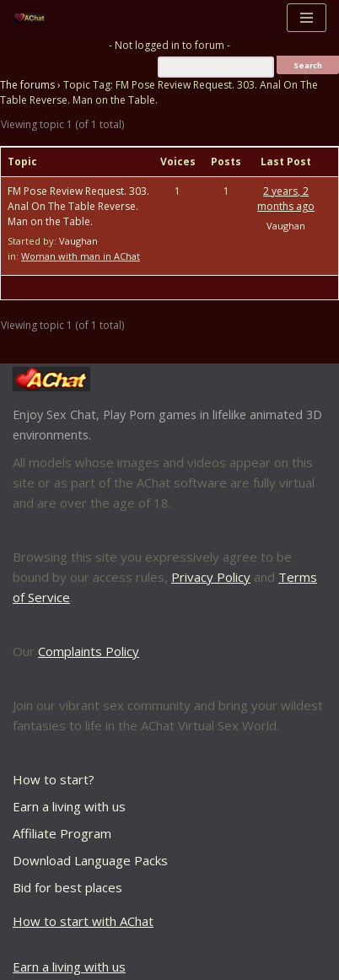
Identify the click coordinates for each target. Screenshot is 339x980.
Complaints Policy (89, 651)
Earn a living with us (69, 806)
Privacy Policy (211, 577)
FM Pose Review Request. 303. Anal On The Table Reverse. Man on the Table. (78, 206)
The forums (27, 85)
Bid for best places (67, 887)
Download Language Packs (90, 860)
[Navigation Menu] (307, 18)
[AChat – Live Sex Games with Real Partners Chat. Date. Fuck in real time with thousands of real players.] (34, 18)
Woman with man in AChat (81, 256)
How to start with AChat (83, 921)
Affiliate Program (62, 833)
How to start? (54, 779)
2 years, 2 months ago (286, 199)
